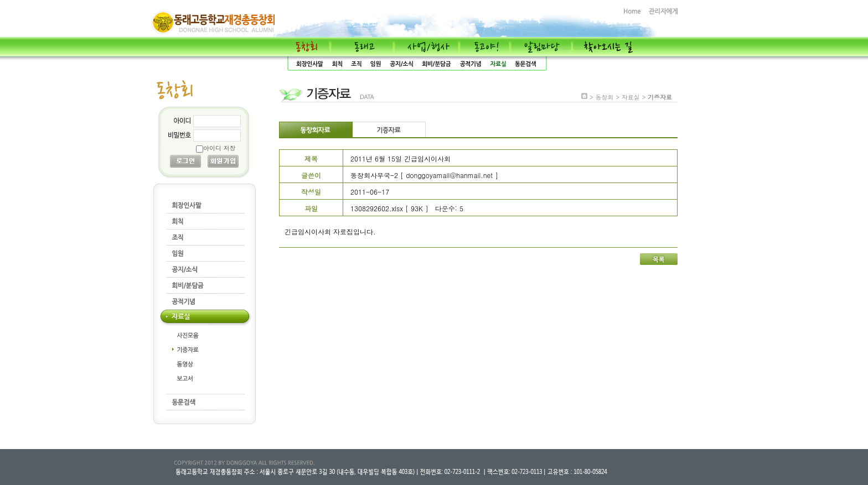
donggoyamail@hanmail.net (449, 175)
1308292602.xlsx (377, 208)
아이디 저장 (219, 148)
